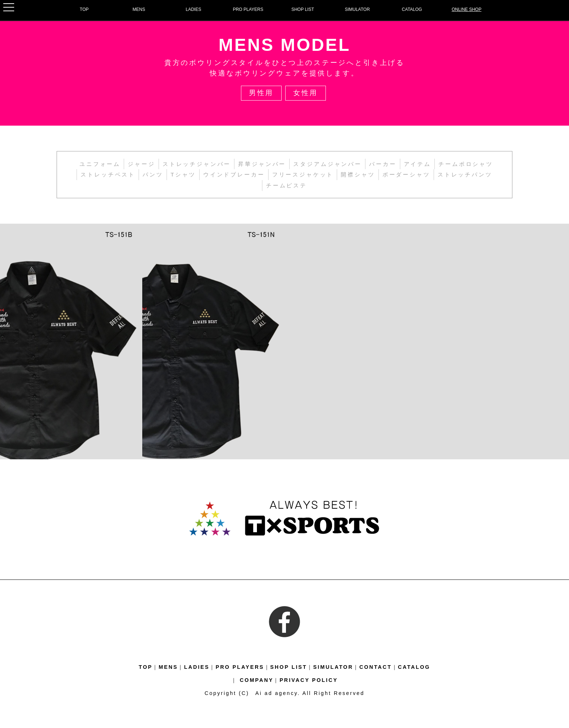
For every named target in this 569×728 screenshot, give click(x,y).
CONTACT (375, 667)
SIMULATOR (357, 9)
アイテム (417, 164)
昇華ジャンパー (262, 164)
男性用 (261, 93)
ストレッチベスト (108, 174)
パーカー (383, 164)
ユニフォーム (100, 164)
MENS (139, 9)
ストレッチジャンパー (197, 164)
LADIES (194, 9)
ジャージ (141, 164)
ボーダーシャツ (406, 174)
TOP (84, 9)
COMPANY (257, 680)
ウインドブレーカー (234, 174)
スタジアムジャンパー (327, 164)
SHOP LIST (303, 9)
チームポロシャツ (466, 164)
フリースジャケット (303, 174)
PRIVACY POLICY (309, 680)
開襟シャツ (358, 174)
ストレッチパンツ (465, 174)
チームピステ (286, 185)
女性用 (306, 93)
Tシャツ (183, 174)
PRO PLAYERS (248, 9)
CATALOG (412, 9)
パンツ (153, 174)
